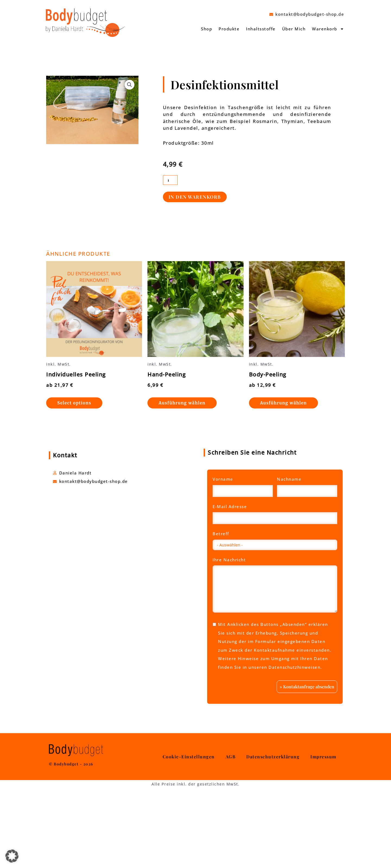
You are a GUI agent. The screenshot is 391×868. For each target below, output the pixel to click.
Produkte (229, 29)
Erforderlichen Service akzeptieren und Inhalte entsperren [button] (275, 737)
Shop (206, 29)
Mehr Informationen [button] (275, 708)
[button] (130, 85)
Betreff (221, 534)
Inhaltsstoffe (261, 29)
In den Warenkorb (195, 197)
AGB (231, 828)
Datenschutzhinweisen (294, 667)
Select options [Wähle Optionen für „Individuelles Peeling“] (74, 403)
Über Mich (294, 29)
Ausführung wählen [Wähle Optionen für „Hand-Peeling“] (182, 403)
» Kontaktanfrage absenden (307, 758)
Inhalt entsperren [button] (275, 719)
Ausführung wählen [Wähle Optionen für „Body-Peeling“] (283, 403)
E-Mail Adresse (230, 506)
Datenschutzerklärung (273, 828)
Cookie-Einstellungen (189, 828)
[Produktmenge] (170, 180)
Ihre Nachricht (229, 560)
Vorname (223, 479)
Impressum (323, 828)
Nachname (289, 479)
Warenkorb (328, 29)
